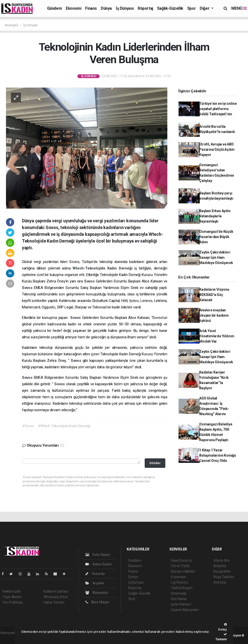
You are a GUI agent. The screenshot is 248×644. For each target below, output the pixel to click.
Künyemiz (97, 593)
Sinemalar (179, 593)
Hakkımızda (11, 591)
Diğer (205, 8)
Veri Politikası (13, 602)
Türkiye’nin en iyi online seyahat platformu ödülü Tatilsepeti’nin (218, 109)
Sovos (90, 281)
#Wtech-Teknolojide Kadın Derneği (64, 426)
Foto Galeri (98, 555)
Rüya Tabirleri (224, 577)
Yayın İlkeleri (12, 597)
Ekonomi (73, 8)
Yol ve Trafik (180, 566)
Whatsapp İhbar (56, 597)
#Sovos (28, 426)
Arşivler (95, 583)
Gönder (155, 463)
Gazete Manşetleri (185, 610)
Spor (191, 8)
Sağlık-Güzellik (170, 8)
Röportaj (145, 8)
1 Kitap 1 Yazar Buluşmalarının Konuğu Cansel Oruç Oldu (218, 455)
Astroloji (220, 582)
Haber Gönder (54, 602)
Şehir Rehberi (181, 604)
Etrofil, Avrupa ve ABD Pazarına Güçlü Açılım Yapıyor (217, 149)
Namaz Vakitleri (183, 571)
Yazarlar (95, 574)
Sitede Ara (221, 560)
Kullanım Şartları (56, 591)
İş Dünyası (125, 8)
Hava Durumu (181, 560)
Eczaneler (178, 577)
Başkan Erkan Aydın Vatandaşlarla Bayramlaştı (215, 216)
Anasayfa (12, 25)
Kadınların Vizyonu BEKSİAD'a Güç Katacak (214, 295)
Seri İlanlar (179, 599)
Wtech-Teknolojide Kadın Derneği (103, 268)
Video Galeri (99, 564)
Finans (91, 8)
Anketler (220, 566)
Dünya (106, 8)
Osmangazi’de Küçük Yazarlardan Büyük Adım (216, 237)
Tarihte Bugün (182, 588)
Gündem (55, 8)
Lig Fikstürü (179, 582)
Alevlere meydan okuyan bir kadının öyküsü (214, 315)
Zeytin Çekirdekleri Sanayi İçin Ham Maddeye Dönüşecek (216, 258)
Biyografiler (222, 571)
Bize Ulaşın (97, 602)
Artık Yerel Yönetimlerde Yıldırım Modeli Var (217, 336)
